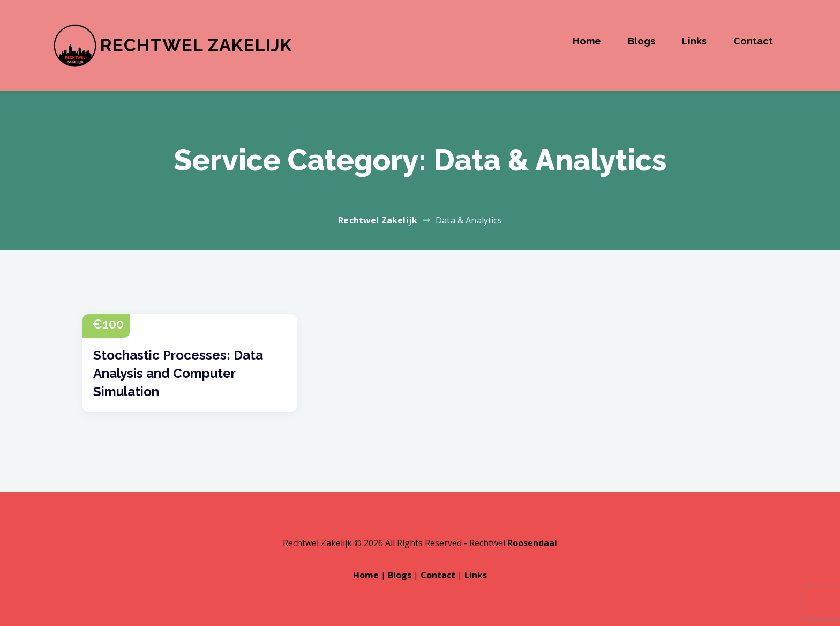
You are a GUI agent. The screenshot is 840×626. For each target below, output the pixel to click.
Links (694, 41)
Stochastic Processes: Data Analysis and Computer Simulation (178, 373)
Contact (753, 41)
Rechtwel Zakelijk (196, 45)
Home (587, 41)
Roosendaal (532, 543)
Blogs (642, 41)
